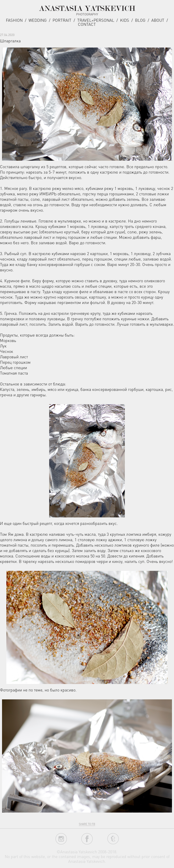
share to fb (87, 824)
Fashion (14, 20)
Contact (87, 24)
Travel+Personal (96, 20)
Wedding (38, 20)
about (158, 20)
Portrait (62, 20)
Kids (125, 20)
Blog (140, 20)
